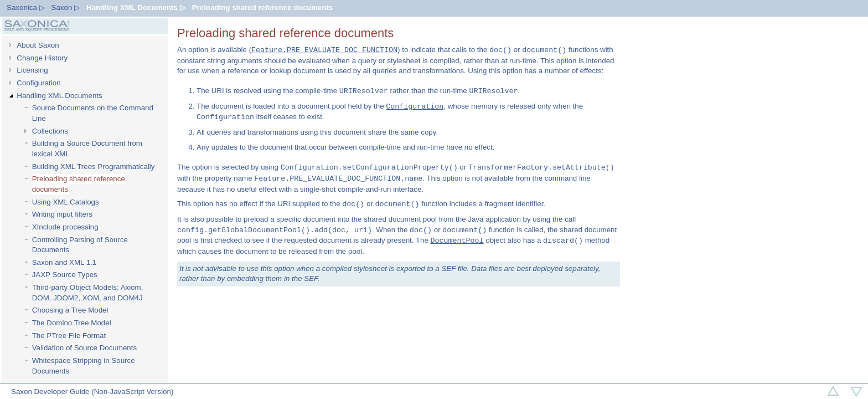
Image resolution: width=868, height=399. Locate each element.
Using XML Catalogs (66, 202)
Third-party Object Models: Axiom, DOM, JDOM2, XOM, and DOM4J (88, 293)
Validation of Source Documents (84, 348)
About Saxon (38, 45)
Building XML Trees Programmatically (94, 167)
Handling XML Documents (59, 96)
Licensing (32, 70)
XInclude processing (65, 227)
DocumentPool (457, 241)
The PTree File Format (69, 336)
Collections (50, 131)
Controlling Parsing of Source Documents (80, 245)
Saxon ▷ (66, 7)
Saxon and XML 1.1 (64, 262)
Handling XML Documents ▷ (136, 7)
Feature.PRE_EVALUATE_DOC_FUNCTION (324, 50)
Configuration (38, 83)
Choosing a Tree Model (70, 310)
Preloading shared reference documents (263, 7)
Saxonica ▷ (26, 7)
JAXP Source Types (65, 275)
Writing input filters (62, 214)
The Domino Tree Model (72, 323)
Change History (42, 58)
